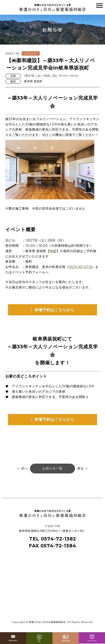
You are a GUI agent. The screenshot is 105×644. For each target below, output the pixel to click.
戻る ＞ (83, 468)
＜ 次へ (22, 468)
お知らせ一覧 (52, 468)
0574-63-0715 (80, 267)
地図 (53, 251)
